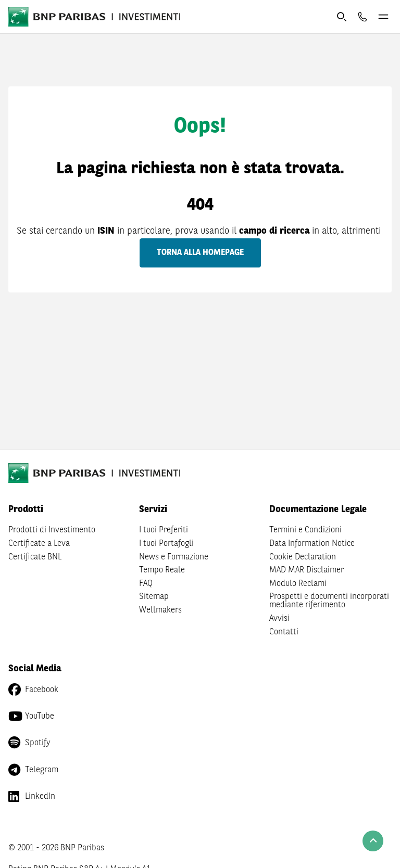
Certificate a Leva (39, 544)
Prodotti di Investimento (52, 530)
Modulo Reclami (298, 584)
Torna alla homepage (200, 253)
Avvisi (279, 619)
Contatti (284, 632)
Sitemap (154, 597)
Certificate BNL (35, 557)
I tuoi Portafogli (166, 544)
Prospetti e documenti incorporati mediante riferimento (329, 601)
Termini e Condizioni (305, 530)
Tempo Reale (162, 570)
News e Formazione (174, 557)
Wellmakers (160, 610)
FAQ (146, 584)
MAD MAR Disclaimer (307, 570)
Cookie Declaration (303, 557)
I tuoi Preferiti (164, 530)
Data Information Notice (312, 544)
